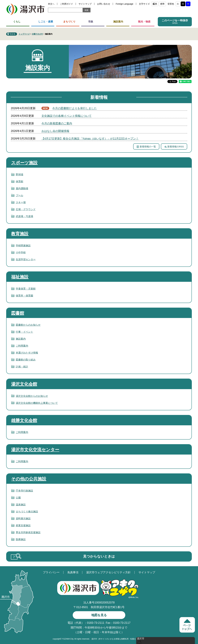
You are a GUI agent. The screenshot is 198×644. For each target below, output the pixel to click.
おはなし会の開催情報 (55, 131)
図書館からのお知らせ (28, 325)
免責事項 (73, 572)
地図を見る (99, 615)
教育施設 (20, 234)
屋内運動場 (22, 188)
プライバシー (51, 572)
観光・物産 (144, 22)
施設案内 (118, 22)
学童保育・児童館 (26, 289)
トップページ (24, 34)
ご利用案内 (22, 346)
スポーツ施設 (24, 163)
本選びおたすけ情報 (27, 353)
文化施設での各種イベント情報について (67, 116)
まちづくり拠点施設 (27, 512)
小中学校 (21, 252)
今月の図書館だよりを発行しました (75, 108)
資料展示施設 (23, 518)
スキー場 (21, 202)
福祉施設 (20, 277)
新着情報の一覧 (148, 147)
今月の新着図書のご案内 (57, 123)
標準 (162, 4)
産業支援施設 (23, 525)
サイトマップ (85, 4)
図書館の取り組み (26, 360)
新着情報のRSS (176, 147)
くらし (17, 22)
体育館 (19, 181)
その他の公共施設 (29, 479)
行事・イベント (24, 332)
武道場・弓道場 (24, 216)
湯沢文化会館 (24, 384)
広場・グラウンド (26, 209)
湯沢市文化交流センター (35, 450)
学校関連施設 (23, 246)
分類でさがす (37, 34)
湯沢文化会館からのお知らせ (32, 396)
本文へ (51, 4)
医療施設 (21, 539)
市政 (91, 22)
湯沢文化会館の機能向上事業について (37, 403)
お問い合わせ (104, 4)
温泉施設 (21, 505)
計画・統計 (22, 367)
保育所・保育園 (24, 296)
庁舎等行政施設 (24, 491)
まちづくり (69, 22)
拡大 (155, 4)
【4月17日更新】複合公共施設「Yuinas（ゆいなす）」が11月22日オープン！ (90, 139)
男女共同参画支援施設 (28, 532)
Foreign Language (125, 4)
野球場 (19, 175)
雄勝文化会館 (24, 420)
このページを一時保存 (175, 20)
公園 (18, 498)
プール (19, 195)
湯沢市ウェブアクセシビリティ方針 (108, 572)
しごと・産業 (46, 22)
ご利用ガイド (67, 4)
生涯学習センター (26, 259)
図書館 (18, 313)
